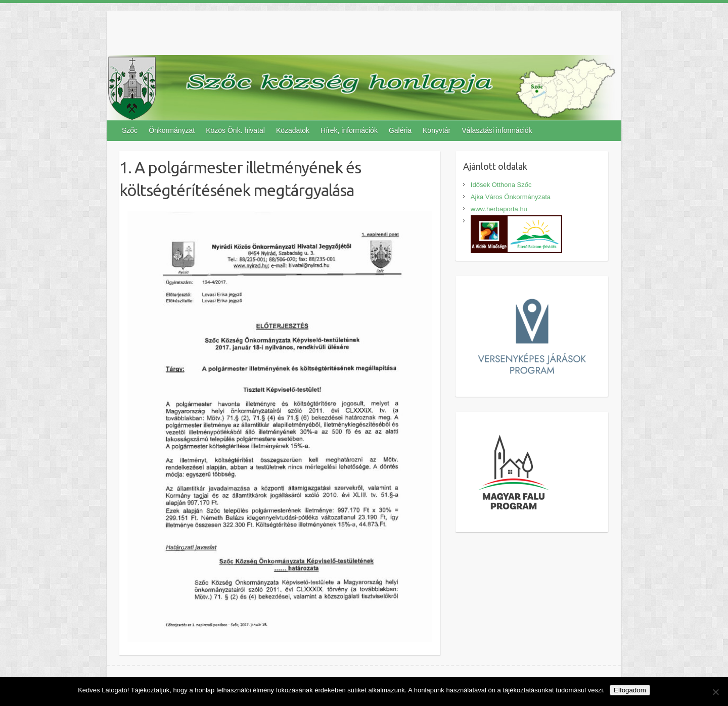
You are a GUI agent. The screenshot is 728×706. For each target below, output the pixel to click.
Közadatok (293, 130)
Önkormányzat (172, 130)
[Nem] (715, 692)
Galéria (400, 130)
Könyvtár (437, 130)
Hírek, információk (349, 130)
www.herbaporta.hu (499, 209)
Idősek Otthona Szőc (501, 185)
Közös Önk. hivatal (235, 130)
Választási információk (497, 130)
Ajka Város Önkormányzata (511, 197)
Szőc (130, 130)
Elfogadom (630, 690)
